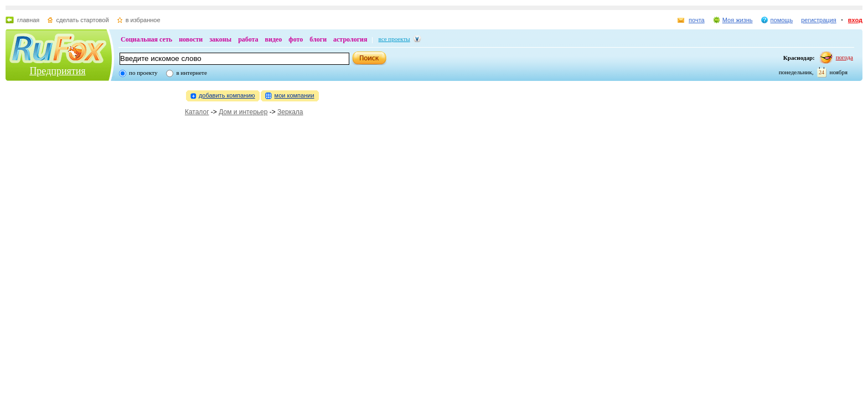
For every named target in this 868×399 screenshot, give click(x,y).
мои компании (294, 95)
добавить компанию (227, 95)
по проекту (143, 73)
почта (697, 20)
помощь (782, 20)
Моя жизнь (738, 20)
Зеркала (290, 112)
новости (191, 39)
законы (220, 39)
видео (274, 39)
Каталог (197, 112)
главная (28, 20)
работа (248, 39)
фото (296, 39)
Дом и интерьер (243, 112)
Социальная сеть (146, 39)
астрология (350, 39)
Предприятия (57, 71)
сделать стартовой (82, 20)
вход (855, 20)
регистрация (819, 20)
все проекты (394, 39)
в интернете (191, 73)
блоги (318, 39)
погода (844, 57)
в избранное (143, 20)
